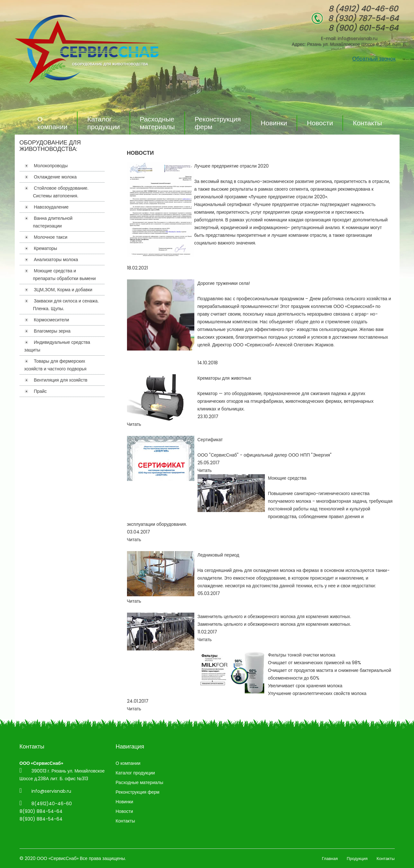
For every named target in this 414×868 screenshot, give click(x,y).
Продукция (357, 859)
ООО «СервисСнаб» (58, 858)
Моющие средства (287, 478)
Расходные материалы (157, 123)
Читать (134, 424)
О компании (53, 123)
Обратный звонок (374, 59)
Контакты (367, 123)
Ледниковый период (218, 555)
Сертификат (210, 440)
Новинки (274, 123)
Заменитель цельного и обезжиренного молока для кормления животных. (274, 616)
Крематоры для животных (224, 378)
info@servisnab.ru (358, 38)
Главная (330, 859)
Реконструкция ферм (218, 123)
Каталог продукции (104, 123)
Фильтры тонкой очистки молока (302, 655)
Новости (320, 123)
